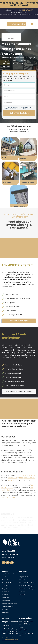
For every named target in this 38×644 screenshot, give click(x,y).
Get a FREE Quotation (16, 24)
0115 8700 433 (28, 10)
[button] (32, 24)
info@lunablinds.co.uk (10, 622)
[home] (3, 24)
